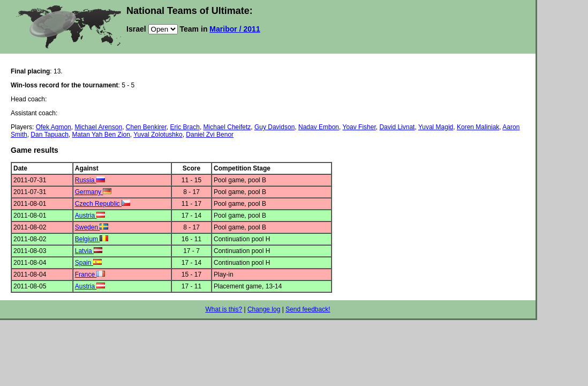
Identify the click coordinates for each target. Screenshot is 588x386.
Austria (90, 216)
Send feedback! (308, 309)
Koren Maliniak (478, 127)
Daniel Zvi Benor (210, 135)
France (90, 274)
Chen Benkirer (146, 127)
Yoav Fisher (359, 127)
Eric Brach (185, 127)
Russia (90, 180)
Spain (88, 263)
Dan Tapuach (50, 135)
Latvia (89, 251)
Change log (264, 309)
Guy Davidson (274, 127)
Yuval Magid (436, 127)
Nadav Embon (319, 127)
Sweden (92, 227)
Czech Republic (103, 204)
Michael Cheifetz (227, 127)
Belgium (92, 239)
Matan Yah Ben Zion (101, 135)
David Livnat (397, 127)
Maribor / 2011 (235, 29)
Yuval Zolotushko (158, 135)
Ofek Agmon (54, 127)
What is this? (224, 309)
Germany (93, 192)
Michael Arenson (98, 127)
